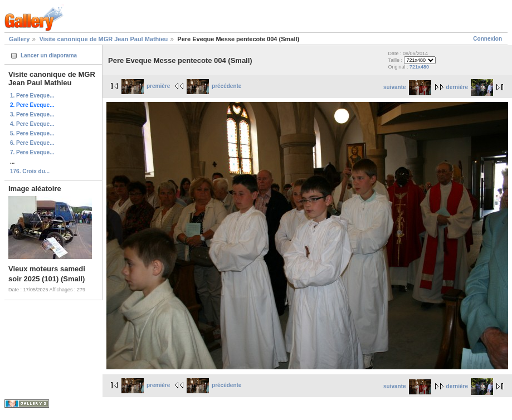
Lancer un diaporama (49, 55)
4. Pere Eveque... (32, 124)
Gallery (19, 39)
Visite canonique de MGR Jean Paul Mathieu (103, 39)
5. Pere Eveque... (32, 133)
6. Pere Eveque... (32, 143)
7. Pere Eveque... (32, 152)
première (146, 86)
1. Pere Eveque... (32, 96)
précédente (214, 86)
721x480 (419, 67)
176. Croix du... (30, 171)
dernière (470, 87)
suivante (407, 87)
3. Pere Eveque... (32, 114)
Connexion (487, 39)
